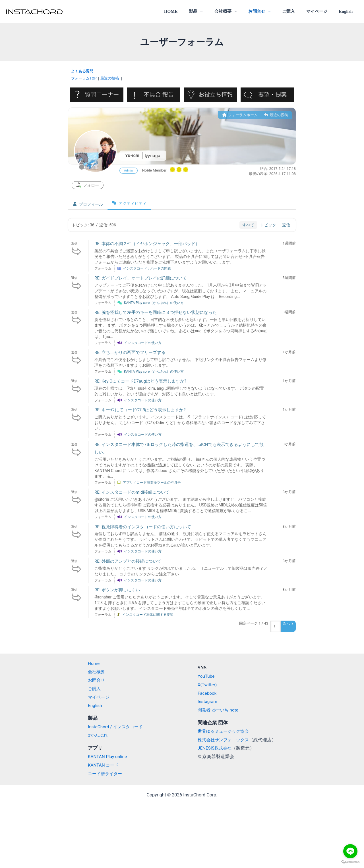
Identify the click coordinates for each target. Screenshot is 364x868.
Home (91, 663)
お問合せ (269, 11)
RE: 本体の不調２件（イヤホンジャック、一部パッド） (147, 243)
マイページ (321, 11)
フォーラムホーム (240, 115)
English (347, 11)
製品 (211, 11)
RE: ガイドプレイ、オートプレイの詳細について (141, 278)
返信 (286, 225)
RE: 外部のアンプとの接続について (128, 561)
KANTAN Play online (105, 757)
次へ (288, 624)
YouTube (206, 676)
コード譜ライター (103, 774)
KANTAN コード (101, 765)
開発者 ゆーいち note (219, 710)
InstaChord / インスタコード (114, 727)
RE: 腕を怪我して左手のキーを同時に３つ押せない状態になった (156, 312)
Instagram (208, 701)
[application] (216, 11)
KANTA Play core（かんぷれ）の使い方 (154, 302)
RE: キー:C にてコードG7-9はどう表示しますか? (140, 410)
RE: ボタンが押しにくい (117, 590)
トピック (268, 225)
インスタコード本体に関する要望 (148, 614)
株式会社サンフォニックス (225, 740)
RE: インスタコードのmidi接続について (132, 492)
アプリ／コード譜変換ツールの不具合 (152, 483)
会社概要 (238, 11)
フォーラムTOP (84, 78)
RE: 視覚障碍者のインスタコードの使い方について (143, 527)
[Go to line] (350, 851)
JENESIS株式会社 (216, 748)
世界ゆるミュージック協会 (225, 731)
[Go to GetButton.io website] (350, 862)
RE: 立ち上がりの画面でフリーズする (130, 352)
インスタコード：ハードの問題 (147, 268)
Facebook (207, 693)
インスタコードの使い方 (143, 343)
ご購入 (295, 11)
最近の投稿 (110, 78)
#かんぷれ (95, 735)
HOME (189, 11)
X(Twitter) (208, 685)
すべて (248, 225)
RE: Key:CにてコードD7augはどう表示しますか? (140, 381)
